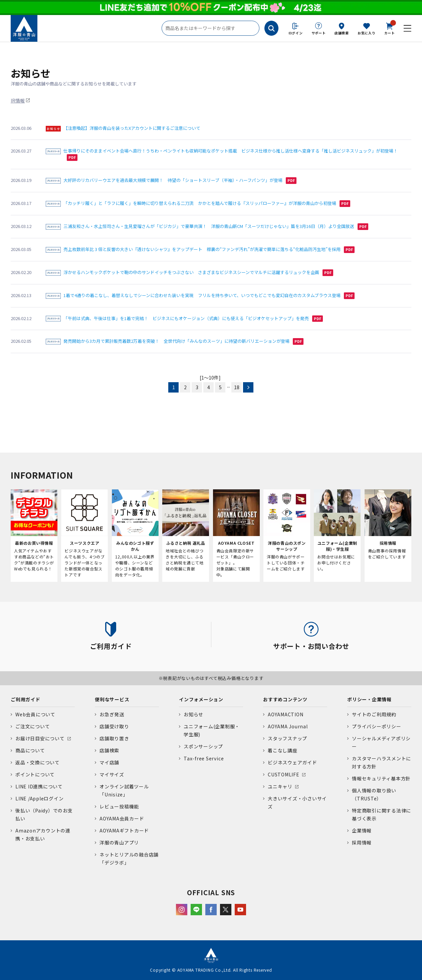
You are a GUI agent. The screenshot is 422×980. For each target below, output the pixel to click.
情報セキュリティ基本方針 (381, 778)
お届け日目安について (40, 738)
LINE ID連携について (39, 786)
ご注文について (33, 726)
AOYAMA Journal (288, 726)
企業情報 (362, 830)
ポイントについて (35, 774)
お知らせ (193, 714)
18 (237, 387)
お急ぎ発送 (112, 714)
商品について (30, 750)
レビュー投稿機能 (119, 806)
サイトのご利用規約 (374, 714)
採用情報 (362, 842)
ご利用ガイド (26, 699)
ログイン (296, 33)
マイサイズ (112, 774)
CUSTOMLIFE (284, 774)
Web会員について (35, 714)
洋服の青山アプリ (119, 842)
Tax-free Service (204, 758)
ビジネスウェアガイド (292, 762)
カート (390, 28)
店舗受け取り (114, 726)
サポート (319, 33)
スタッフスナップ (287, 738)
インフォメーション (201, 699)
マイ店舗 (109, 762)
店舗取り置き (114, 738)
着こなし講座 (283, 750)
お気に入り (367, 33)
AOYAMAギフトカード (124, 830)
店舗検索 (342, 33)
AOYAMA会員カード (122, 818)
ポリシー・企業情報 (369, 699)
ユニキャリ (280, 786)
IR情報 (18, 100)
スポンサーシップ (203, 746)
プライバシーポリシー (377, 726)
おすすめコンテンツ (285, 699)
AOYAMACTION (285, 714)
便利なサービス (112, 699)
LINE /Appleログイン (40, 798)
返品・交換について (38, 762)
